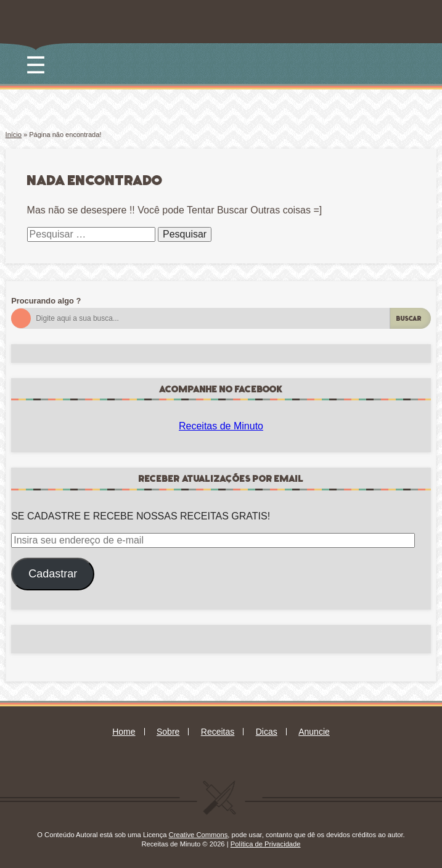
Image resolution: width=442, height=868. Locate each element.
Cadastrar (53, 574)
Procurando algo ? (46, 301)
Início (14, 134)
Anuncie (314, 732)
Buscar (409, 319)
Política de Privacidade (266, 844)
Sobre (168, 732)
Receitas (218, 732)
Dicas (267, 732)
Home (124, 732)
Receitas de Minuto (221, 426)
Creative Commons (198, 835)
